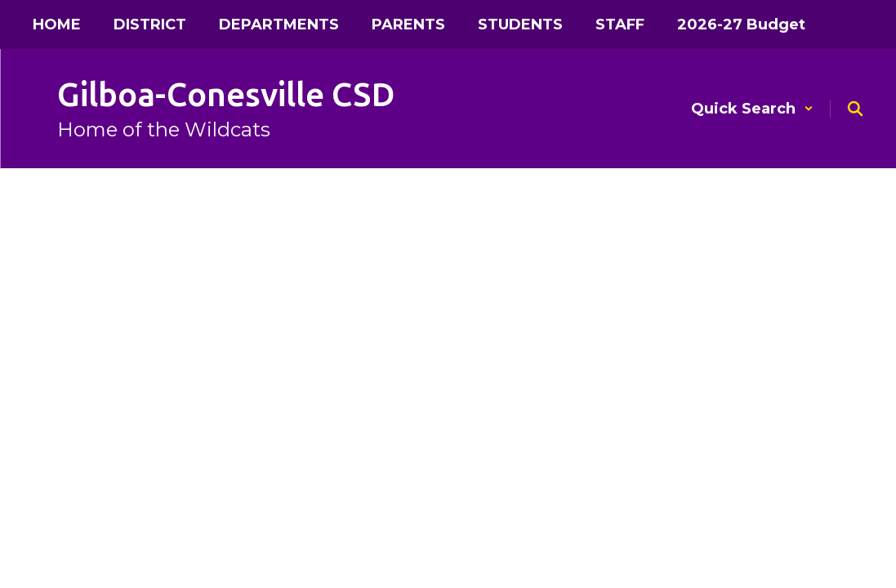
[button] (752, 109)
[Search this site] (855, 109)
